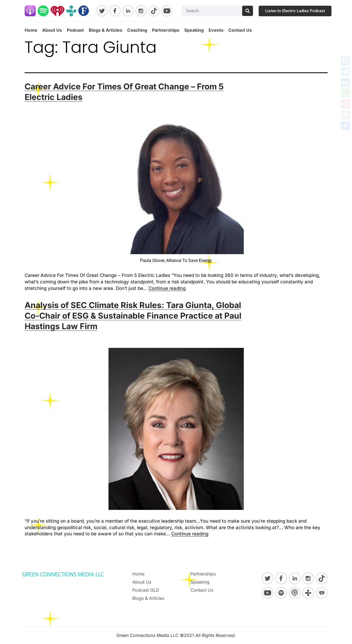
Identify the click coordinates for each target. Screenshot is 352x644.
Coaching (137, 30)
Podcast (75, 30)
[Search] (248, 11)
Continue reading (167, 288)
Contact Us (240, 30)
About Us (52, 30)
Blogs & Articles (106, 30)
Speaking (194, 30)
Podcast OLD (146, 590)
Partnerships (166, 30)
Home (31, 30)
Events (216, 30)
